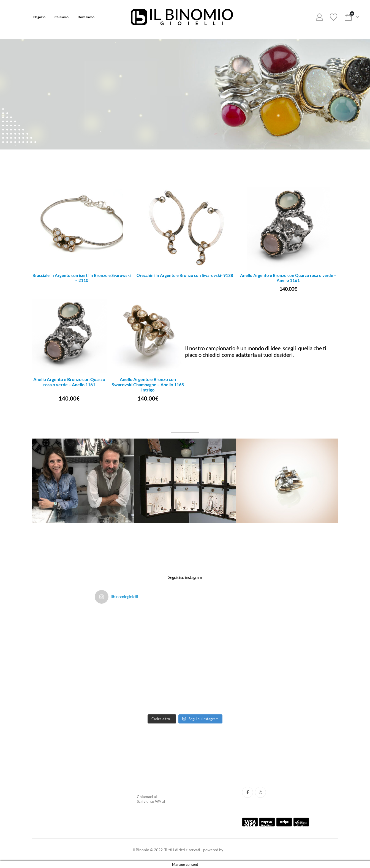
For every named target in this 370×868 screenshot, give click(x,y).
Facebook (247, 792)
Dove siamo (86, 17)
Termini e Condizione (50, 808)
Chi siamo (62, 17)
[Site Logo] (183, 17)
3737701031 (177, 801)
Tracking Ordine (46, 798)
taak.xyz (231, 850)
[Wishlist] (333, 17)
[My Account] (320, 17)
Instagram (260, 792)
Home (20, 17)
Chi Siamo (145, 788)
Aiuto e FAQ (43, 788)
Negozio (39, 17)
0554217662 (169, 797)
